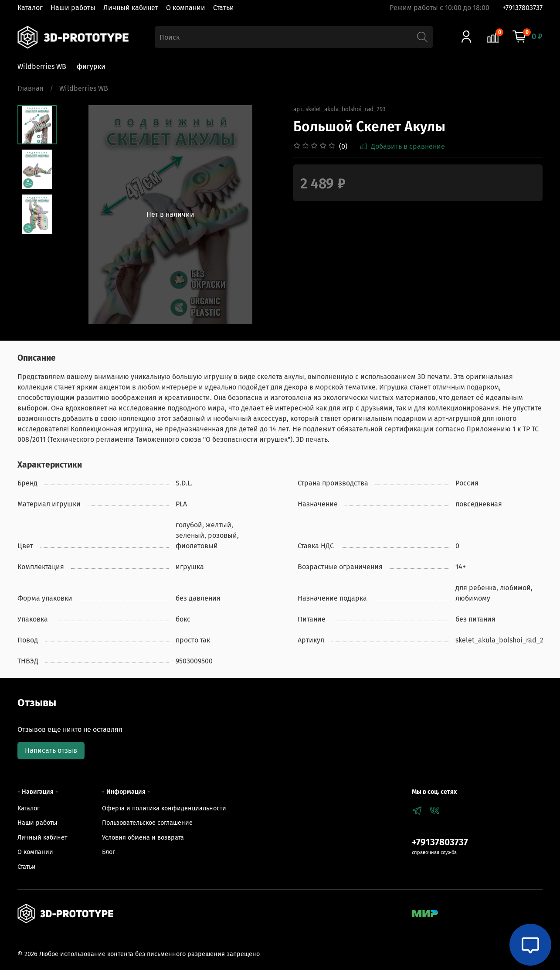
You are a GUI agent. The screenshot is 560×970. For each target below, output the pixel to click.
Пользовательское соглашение (147, 823)
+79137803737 (523, 8)
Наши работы (73, 8)
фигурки (91, 67)
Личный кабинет (131, 8)
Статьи (224, 8)
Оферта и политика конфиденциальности (164, 808)
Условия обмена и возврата (143, 838)
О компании (186, 8)
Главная (31, 88)
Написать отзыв (51, 750)
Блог (109, 852)
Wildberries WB (42, 67)
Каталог (30, 8)
